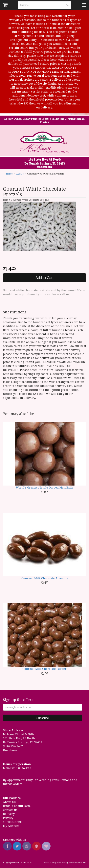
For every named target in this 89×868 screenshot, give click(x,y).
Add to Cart (44, 278)
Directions (10, 750)
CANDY (20, 174)
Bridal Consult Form (17, 806)
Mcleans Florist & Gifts (45, 142)
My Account (11, 826)
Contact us (10, 810)
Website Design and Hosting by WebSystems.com (65, 863)
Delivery (9, 814)
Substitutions (12, 822)
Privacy (8, 818)
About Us (9, 802)
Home (9, 174)
